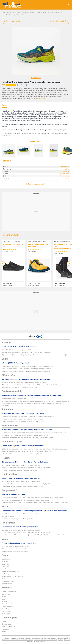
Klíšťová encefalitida (8, 516)
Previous (3, 263)
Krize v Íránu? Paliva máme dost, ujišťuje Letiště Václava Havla (20, 350)
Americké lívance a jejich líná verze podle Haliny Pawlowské (19, 470)
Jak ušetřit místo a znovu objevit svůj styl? (14, 399)
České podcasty (7, 624)
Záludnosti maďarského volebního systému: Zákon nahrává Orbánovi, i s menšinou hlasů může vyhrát (32, 385)
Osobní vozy (6, 564)
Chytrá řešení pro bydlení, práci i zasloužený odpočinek (18, 519)
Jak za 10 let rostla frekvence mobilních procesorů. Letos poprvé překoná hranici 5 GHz (27, 438)
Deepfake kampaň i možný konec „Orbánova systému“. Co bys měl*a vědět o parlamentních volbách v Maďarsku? (35, 503)
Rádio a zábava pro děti (9, 627)
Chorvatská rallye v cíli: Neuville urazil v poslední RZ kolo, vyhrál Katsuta (23, 422)
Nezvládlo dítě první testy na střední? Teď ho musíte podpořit (20, 514)
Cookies (60, 640)
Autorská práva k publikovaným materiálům (56, 638)
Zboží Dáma (6, 567)
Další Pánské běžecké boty (12, 242)
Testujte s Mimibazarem (9, 592)
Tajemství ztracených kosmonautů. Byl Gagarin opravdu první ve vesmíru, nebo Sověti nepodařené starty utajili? (35, 355)
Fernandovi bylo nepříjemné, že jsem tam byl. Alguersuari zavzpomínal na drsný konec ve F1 (29, 417)
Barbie (4, 597)
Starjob (4, 622)
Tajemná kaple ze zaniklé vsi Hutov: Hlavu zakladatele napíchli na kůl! (22, 486)
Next (69, 264)
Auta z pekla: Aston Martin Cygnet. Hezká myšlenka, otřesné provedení (23, 419)
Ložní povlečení (7, 611)
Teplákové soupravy (8, 606)
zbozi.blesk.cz (6, 569)
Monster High (6, 594)
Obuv (32, 12)
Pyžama (4, 601)
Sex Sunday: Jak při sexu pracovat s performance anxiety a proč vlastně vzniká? (25, 500)
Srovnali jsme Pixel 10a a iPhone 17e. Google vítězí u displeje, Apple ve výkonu (25, 435)
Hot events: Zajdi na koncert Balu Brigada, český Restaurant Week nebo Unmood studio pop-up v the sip (32, 498)
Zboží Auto (5, 579)
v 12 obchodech (8, 285)
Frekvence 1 (6, 629)
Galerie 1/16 (36, 78)
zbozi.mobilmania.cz (8, 12)
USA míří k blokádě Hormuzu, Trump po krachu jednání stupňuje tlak (22, 454)
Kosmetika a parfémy (8, 604)
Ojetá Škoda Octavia (8, 581)
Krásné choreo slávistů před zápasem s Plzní (15, 549)
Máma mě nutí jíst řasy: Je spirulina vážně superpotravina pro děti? (21, 530)
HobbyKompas (6, 574)
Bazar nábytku (6, 614)
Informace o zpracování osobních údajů (45, 640)
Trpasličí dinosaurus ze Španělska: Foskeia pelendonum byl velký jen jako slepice (26, 533)
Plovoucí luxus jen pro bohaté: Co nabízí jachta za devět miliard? (21, 481)
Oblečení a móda (23, 12)
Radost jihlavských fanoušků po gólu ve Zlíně (15, 551)
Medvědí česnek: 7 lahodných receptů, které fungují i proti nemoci (21, 465)
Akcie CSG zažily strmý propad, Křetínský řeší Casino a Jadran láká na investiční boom (27, 451)
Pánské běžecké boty (53, 12)
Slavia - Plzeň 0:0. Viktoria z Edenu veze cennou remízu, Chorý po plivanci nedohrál (26, 369)
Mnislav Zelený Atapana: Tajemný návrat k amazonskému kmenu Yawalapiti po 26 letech (28, 484)
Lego (3, 599)
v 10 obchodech (34, 285)
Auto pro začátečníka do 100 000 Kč (12, 576)
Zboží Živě (5, 562)
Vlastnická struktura (39, 641)
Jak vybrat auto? (7, 584)
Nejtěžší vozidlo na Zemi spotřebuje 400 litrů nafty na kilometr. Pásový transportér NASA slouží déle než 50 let (34, 433)
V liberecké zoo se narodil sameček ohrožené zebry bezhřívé (20, 387)
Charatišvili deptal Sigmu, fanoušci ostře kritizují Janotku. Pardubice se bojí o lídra (26, 371)
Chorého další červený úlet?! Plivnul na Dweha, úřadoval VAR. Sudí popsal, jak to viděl (27, 366)
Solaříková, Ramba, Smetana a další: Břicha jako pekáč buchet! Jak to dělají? (25, 382)
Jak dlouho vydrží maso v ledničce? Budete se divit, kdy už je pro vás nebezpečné (26, 468)
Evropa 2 (5, 631)
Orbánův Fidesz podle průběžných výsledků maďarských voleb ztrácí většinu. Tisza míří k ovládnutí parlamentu (34, 449)
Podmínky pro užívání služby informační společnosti (18, 640)
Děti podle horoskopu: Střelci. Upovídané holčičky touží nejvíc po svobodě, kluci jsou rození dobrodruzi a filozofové (35, 401)
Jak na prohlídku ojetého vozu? (11, 571)
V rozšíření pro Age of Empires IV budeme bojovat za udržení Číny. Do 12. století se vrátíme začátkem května (34, 535)
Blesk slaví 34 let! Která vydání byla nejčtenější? (16, 546)
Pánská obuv (40, 12)
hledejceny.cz (6, 559)
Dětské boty (5, 609)
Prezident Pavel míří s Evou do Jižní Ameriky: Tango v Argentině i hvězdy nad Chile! (26, 352)
